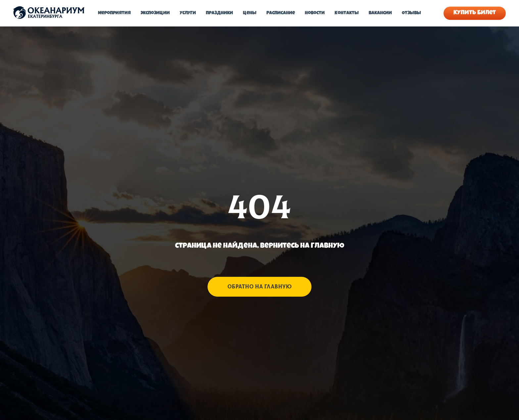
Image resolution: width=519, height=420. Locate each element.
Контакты (347, 13)
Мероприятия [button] (114, 13)
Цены (250, 13)
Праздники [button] (219, 13)
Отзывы (411, 13)
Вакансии (380, 13)
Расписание (281, 13)
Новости (315, 13)
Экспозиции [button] (155, 13)
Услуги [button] (188, 13)
